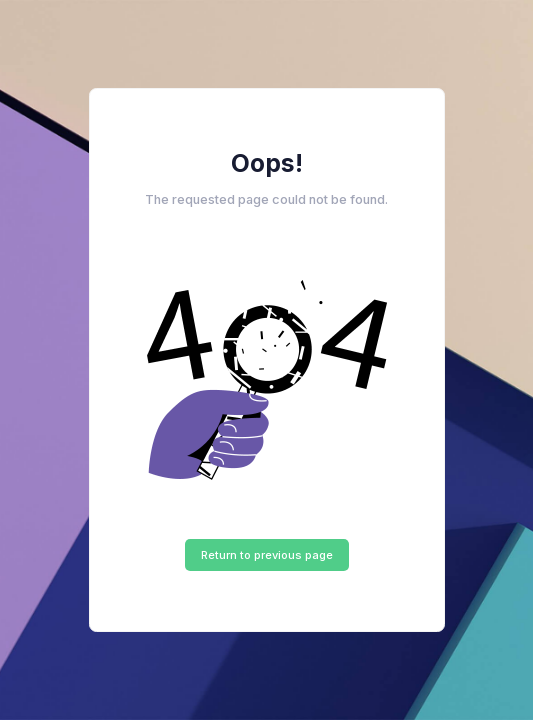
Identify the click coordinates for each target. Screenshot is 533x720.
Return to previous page (267, 555)
